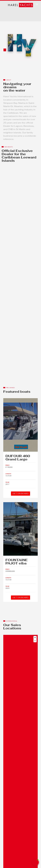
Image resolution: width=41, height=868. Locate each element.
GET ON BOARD (20, 493)
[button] (37, 4)
